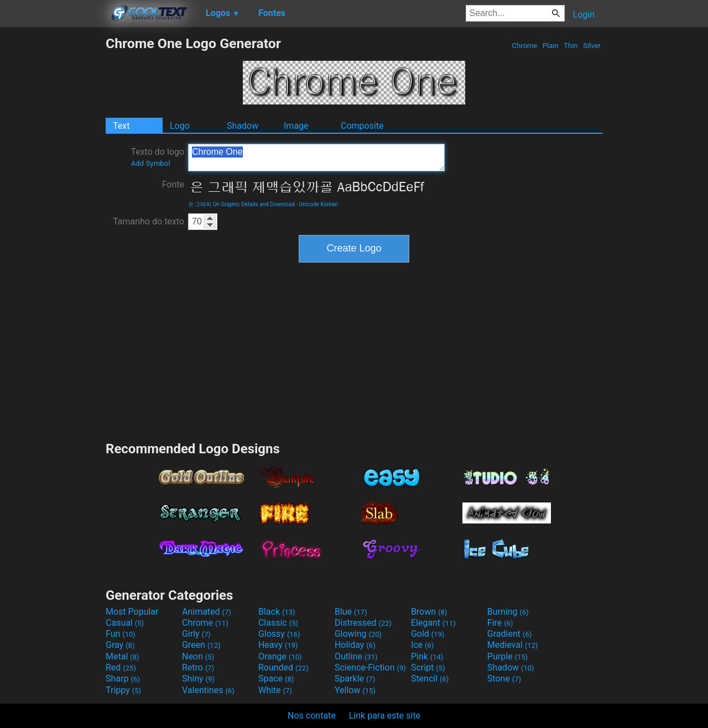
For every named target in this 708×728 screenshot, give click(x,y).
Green (201, 645)
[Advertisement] (53, 201)
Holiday (355, 645)
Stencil (430, 679)
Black (277, 612)
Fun (121, 634)
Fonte (173, 184)
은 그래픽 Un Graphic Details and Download (241, 204)
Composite (362, 126)
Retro (198, 667)
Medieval (513, 645)
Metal (123, 656)
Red (121, 667)
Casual (125, 623)
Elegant (433, 623)
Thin (571, 46)
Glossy (279, 634)
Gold (428, 634)
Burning (508, 612)
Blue (351, 612)
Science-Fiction (370, 667)
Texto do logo (157, 157)
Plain (551, 46)
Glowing (358, 634)
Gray (120, 645)
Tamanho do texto (149, 221)
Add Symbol (150, 163)
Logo (180, 126)
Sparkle (355, 679)
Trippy (123, 690)
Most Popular (132, 612)
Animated (207, 612)
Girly (196, 634)
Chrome (524, 46)
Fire (500, 623)
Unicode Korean (319, 204)
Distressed (363, 623)
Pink (427, 656)
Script (428, 667)
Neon (198, 656)
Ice (422, 645)
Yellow (355, 690)
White (275, 690)
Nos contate (312, 716)
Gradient (509, 634)
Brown (429, 612)
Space (276, 679)
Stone (504, 679)
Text (121, 126)
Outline (356, 656)
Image (296, 126)
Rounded (283, 667)
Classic (278, 623)
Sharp (123, 679)
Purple (507, 656)
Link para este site (385, 716)
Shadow (243, 126)
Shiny (198, 679)
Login (584, 15)
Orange (280, 656)
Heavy (278, 645)
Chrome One (316, 158)
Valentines (208, 690)
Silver (592, 46)
